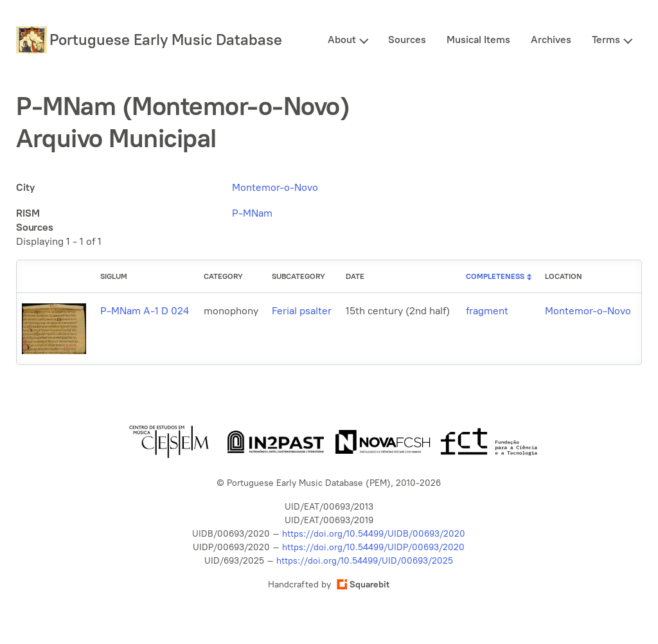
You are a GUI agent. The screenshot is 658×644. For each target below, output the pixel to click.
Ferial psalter (302, 311)
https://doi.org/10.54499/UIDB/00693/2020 (374, 534)
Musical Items (478, 40)
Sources (407, 40)
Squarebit (363, 585)
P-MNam (252, 213)
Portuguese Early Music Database (166, 40)
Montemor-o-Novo (275, 187)
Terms (606, 40)
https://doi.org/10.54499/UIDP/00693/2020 (373, 547)
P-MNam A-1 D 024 (145, 311)
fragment (487, 311)
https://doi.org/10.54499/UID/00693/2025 (365, 561)
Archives (551, 40)
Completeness (495, 276)
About (342, 40)
